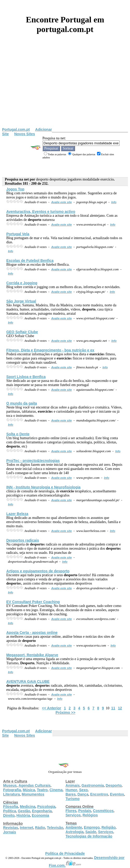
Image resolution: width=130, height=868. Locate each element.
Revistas (11, 828)
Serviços (73, 815)
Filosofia (11, 807)
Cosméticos (103, 811)
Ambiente (74, 827)
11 (113, 708)
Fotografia (12, 790)
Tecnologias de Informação (89, 836)
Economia (40, 815)
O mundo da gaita (22, 403)
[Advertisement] (65, 88)
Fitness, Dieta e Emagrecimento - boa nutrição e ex (50, 350)
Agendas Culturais (35, 785)
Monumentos (33, 794)
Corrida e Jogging (22, 283)
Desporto (114, 785)
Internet (27, 828)
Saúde (91, 832)
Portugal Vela (18, 234)
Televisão (55, 828)
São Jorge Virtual (21, 301)
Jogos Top (15, 189)
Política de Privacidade (65, 853)
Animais (73, 785)
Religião (108, 827)
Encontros (99, 794)
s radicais (23, 540)
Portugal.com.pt (16, 129)
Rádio (40, 828)
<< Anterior (52, 708)
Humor (71, 790)
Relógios (90, 815)
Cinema (56, 790)
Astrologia (75, 832)
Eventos (117, 794)
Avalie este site (61, 202)
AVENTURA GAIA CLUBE (28, 681)
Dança (83, 794)
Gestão (24, 811)
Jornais (10, 832)
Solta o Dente (18, 434)
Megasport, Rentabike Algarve (32, 655)
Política (10, 811)
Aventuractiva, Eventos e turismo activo (41, 212)
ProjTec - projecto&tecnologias (33, 461)
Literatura (12, 794)
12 (120, 708)
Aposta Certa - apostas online (32, 633)
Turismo (73, 799)
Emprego (92, 827)
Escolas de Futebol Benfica (30, 261)
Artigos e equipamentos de (38, 571)
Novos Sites (25, 134)
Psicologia (46, 807)
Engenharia (42, 811)
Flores (71, 811)
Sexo (83, 790)
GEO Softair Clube (22, 332)
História (23, 815)
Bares (71, 794)
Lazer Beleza (17, 514)
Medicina (28, 807)
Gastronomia (93, 785)
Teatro (42, 790)
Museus (10, 785)
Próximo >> (65, 712)
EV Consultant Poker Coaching (33, 602)
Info (114, 202)
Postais (85, 811)
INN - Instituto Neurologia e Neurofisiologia (43, 487)
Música (29, 790)
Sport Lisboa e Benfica (26, 377)
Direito (9, 815)
